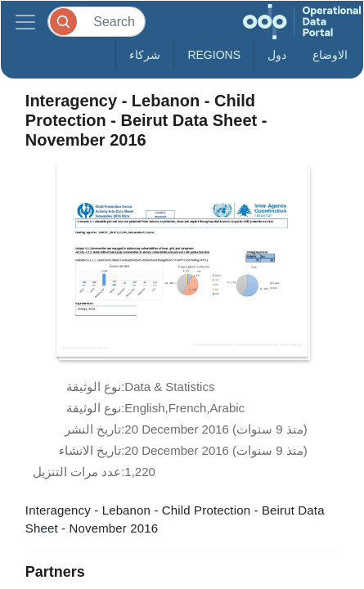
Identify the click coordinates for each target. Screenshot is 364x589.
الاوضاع (330, 55)
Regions (214, 55)
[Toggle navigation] (25, 22)
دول (277, 55)
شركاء (145, 55)
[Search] (97, 22)
